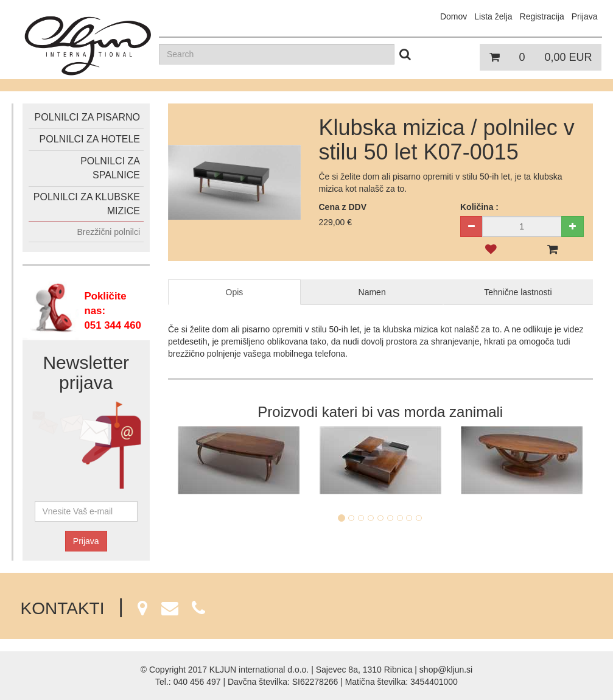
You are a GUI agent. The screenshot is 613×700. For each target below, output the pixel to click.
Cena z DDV (343, 207)
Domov (454, 16)
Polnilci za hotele (90, 139)
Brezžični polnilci (109, 232)
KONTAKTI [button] (113, 608)
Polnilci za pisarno (87, 117)
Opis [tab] (235, 292)
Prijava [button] (585, 16)
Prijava (86, 541)
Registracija (542, 16)
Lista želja (493, 16)
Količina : (479, 207)
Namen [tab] (372, 292)
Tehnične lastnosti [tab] (518, 292)
